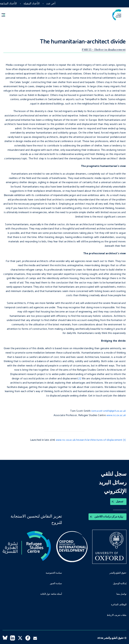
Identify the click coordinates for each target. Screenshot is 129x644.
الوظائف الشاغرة (119, 605)
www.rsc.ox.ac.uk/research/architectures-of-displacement (89, 440)
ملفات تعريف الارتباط (117, 615)
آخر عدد (51, 4)
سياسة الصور (56, 584)
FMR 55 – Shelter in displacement (104, 49)
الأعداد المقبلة (32, 4)
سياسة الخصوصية (54, 573)
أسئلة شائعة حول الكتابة (51, 594)
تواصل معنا (121, 594)
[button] (5, 15)
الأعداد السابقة (8, 4)
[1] (80, 379)
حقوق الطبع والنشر (118, 573)
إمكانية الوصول (120, 584)
